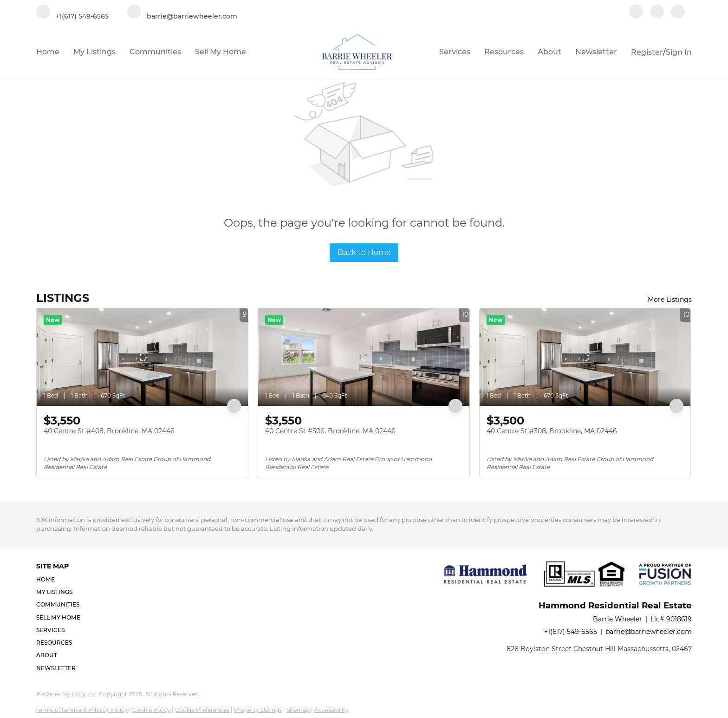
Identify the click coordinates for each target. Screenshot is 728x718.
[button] (61, 579)
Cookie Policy (151, 710)
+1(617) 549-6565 (571, 632)
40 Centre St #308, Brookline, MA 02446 (552, 431)
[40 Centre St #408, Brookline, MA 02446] (142, 357)
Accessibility (331, 710)
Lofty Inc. (84, 694)
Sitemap (298, 710)
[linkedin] (657, 13)
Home (48, 52)
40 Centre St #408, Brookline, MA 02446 (109, 431)
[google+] (678, 13)
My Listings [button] (94, 52)
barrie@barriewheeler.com (649, 632)
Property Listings (258, 710)
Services (455, 52)
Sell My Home (221, 52)
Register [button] (647, 52)
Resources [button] (504, 52)
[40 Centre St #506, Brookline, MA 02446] (364, 357)
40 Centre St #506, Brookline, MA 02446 (330, 431)
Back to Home (364, 252)
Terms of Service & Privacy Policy (82, 710)
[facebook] (636, 13)
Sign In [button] (679, 52)
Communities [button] (155, 52)
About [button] (549, 52)
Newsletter (596, 52)
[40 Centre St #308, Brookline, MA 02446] (585, 357)
